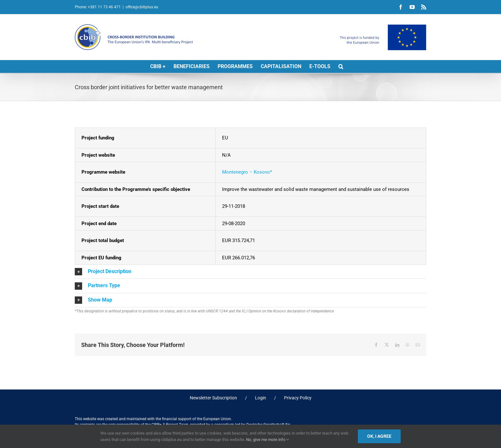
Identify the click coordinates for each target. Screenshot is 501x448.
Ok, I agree (379, 436)
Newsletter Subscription (213, 398)
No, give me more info (267, 440)
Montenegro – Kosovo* (247, 172)
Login (261, 398)
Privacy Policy (298, 398)
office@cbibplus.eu (142, 7)
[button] (341, 67)
